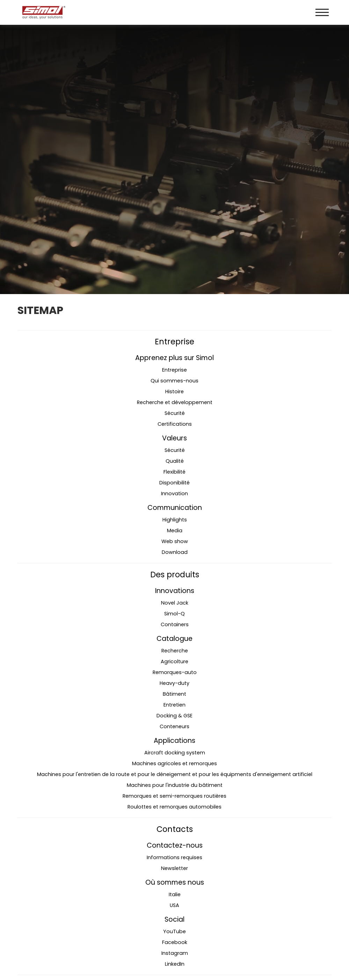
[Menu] (322, 12)
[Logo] (97, 12)
